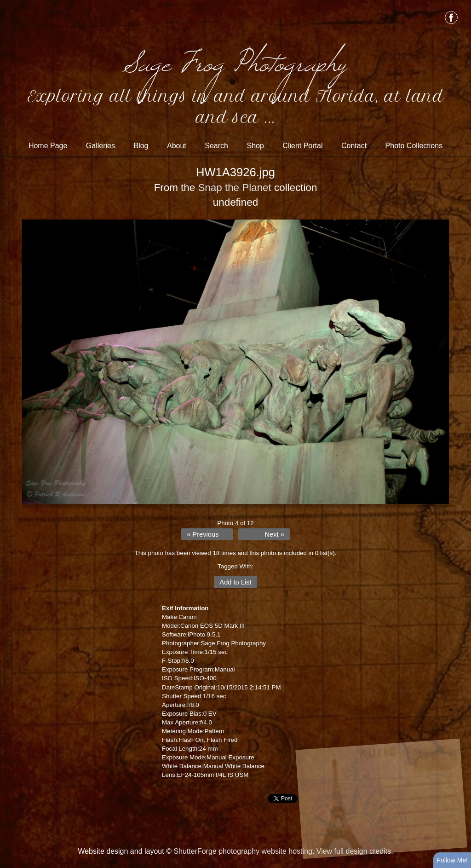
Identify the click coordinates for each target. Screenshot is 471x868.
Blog (141, 146)
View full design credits (354, 851)
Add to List (235, 582)
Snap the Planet (234, 188)
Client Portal (302, 146)
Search (216, 146)
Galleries (101, 146)
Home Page (48, 146)
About (177, 146)
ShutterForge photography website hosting (243, 851)
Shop (255, 146)
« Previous (203, 534)
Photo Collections (414, 146)
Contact (354, 146)
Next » (274, 534)
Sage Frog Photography (235, 60)
